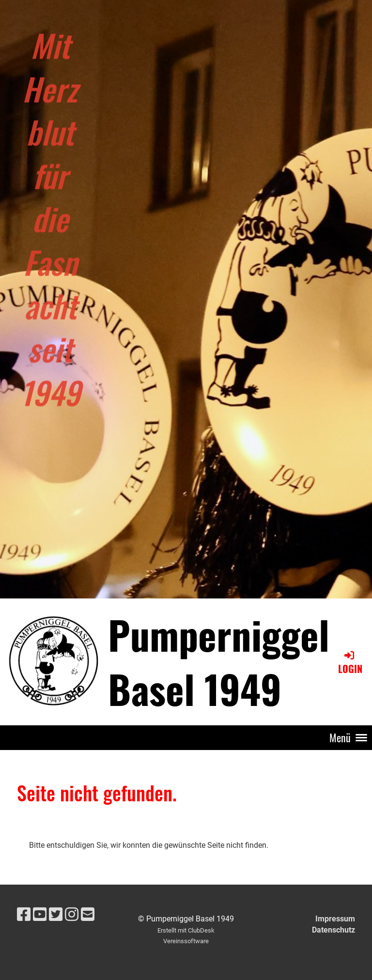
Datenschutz (333, 930)
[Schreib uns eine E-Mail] (88, 915)
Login (350, 663)
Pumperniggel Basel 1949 (219, 661)
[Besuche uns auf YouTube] (40, 915)
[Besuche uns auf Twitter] (56, 915)
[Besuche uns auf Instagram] (72, 915)
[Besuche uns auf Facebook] (24, 915)
